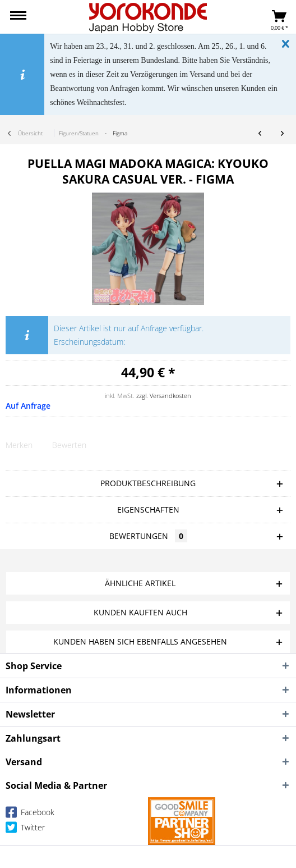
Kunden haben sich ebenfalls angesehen (140, 641)
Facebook (30, 814)
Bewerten (69, 445)
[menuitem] (18, 17)
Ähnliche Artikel (140, 583)
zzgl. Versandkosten (164, 396)
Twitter (25, 830)
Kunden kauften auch (140, 612)
